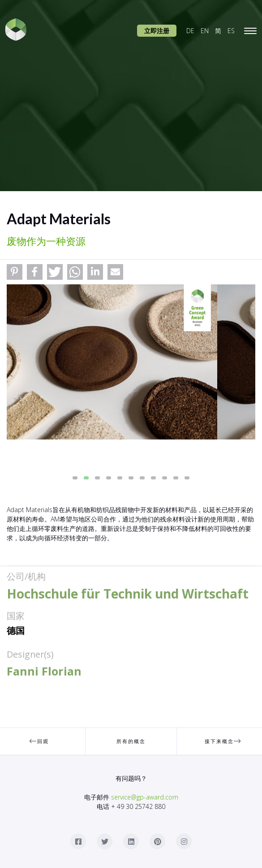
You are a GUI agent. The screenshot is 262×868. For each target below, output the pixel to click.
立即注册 (157, 31)
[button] (15, 272)
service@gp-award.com (145, 797)
